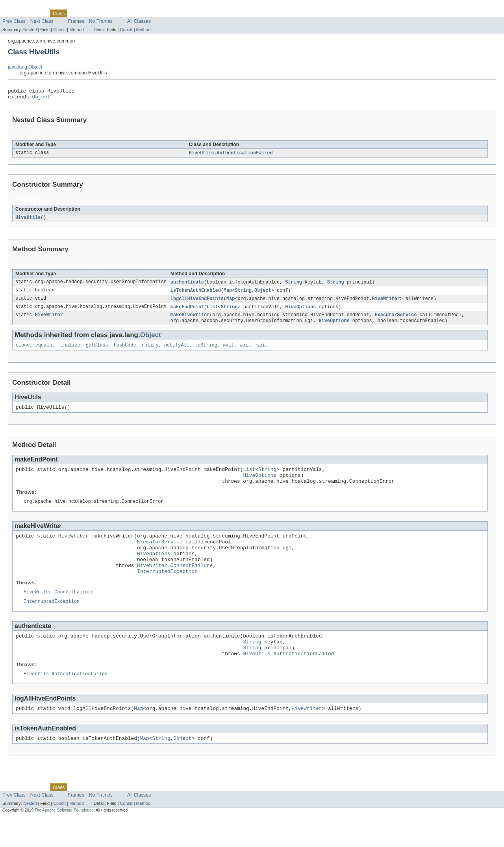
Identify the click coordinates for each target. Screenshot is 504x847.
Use (76, 13)
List (212, 311)
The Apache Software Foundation (64, 840)
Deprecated (112, 13)
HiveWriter (386, 303)
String (294, 285)
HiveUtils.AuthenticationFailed (231, 156)
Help (150, 13)
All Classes (139, 21)
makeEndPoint (187, 311)
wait (228, 352)
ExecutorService (396, 320)
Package (36, 13)
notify (150, 352)
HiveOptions (300, 311)
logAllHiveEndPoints (197, 303)
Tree (90, 13)
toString (206, 352)
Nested (30, 30)
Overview (12, 13)
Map (228, 294)
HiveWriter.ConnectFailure (175, 584)
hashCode (125, 352)
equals (44, 352)
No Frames (101, 21)
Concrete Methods (122, 268)
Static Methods (72, 268)
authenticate (187, 285)
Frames (76, 21)
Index (135, 13)
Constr (59, 30)
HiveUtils (28, 221)
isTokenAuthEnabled (196, 294)
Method (76, 30)
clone (23, 352)
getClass (97, 352)
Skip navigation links (22, 7)
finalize (69, 352)
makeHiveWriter (190, 320)
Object (41, 99)
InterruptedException (167, 591)
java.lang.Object (25, 67)
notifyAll (177, 352)
